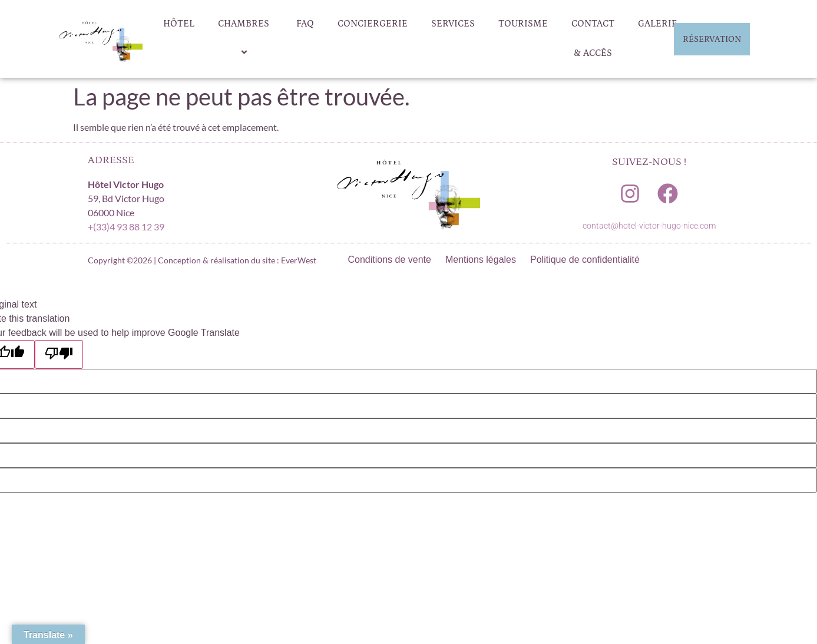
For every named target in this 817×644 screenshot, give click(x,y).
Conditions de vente (390, 260)
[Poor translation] (59, 354)
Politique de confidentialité (585, 260)
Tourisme (523, 24)
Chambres (245, 39)
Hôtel (179, 24)
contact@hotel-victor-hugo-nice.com (649, 226)
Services (453, 24)
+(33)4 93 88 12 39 (126, 227)
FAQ (305, 24)
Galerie (658, 24)
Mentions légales (481, 260)
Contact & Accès (593, 38)
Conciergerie (373, 24)
